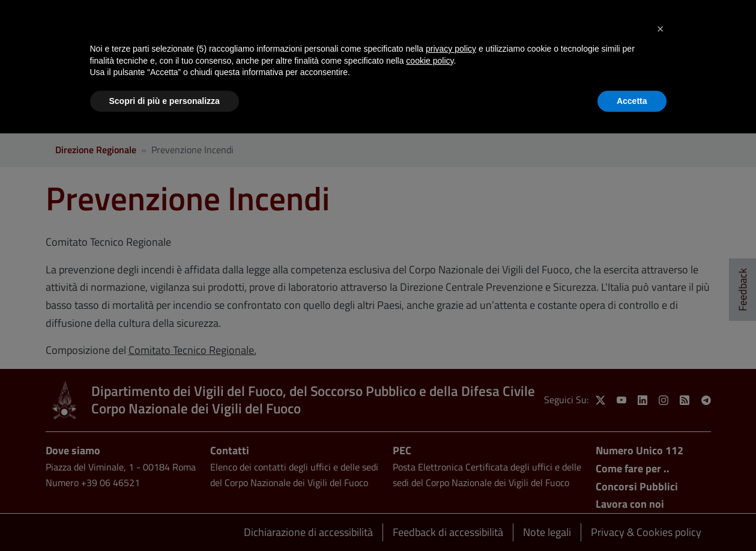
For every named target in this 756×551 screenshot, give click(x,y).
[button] (661, 29)
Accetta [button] (632, 101)
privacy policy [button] (451, 49)
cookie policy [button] (430, 61)
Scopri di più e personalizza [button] (165, 101)
